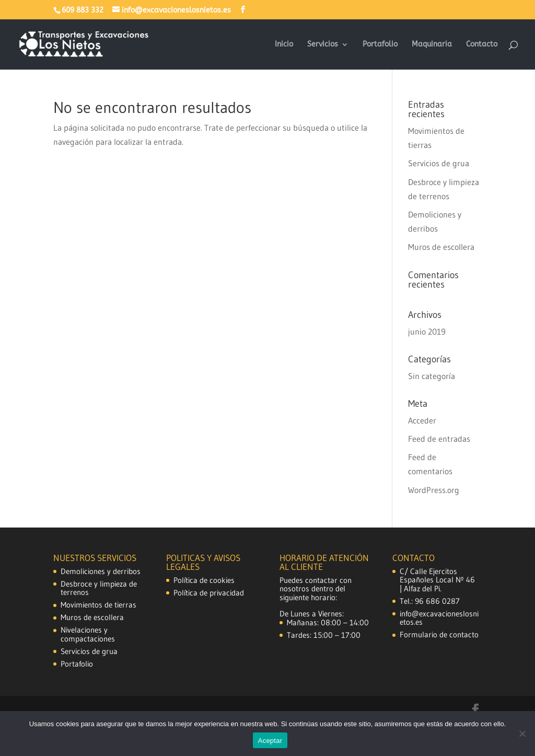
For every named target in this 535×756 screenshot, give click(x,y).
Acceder (422, 420)
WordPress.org (434, 490)
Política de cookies (204, 580)
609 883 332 (83, 10)
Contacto (482, 45)
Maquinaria (432, 45)
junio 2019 (427, 331)
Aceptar (270, 741)
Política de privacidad (209, 593)
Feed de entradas (439, 439)
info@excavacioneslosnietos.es (439, 618)
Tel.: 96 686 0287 (430, 601)
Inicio (284, 45)
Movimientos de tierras (98, 605)
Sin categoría (432, 376)
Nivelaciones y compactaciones (88, 634)
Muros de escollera (441, 247)
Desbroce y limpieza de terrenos (99, 588)
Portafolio (380, 45)
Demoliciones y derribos (101, 571)
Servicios (323, 45)
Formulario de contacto (439, 634)
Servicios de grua (439, 163)
